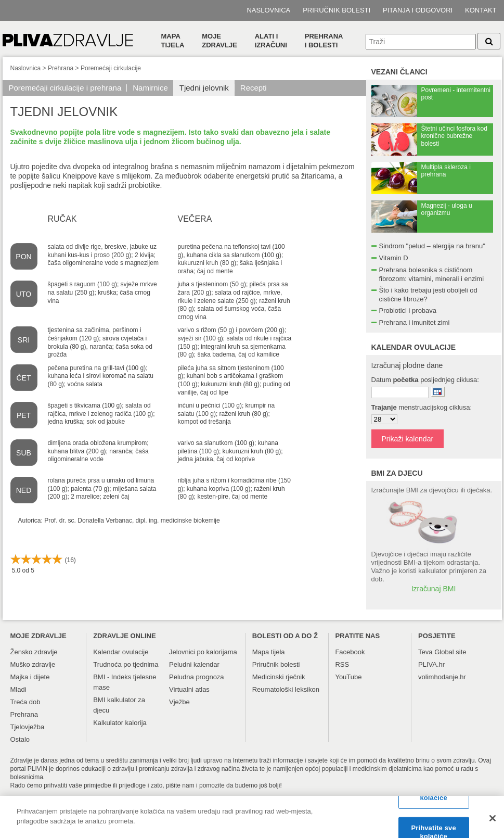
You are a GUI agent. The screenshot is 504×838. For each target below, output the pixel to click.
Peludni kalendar (194, 664)
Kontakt (481, 10)
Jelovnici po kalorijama (203, 652)
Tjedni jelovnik (204, 88)
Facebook (350, 652)
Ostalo (20, 739)
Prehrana (61, 68)
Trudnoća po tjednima (126, 664)
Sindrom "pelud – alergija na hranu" (432, 246)
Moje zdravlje (219, 41)
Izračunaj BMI (434, 589)
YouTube (348, 677)
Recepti (254, 88)
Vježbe (179, 702)
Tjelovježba (28, 727)
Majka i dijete (30, 677)
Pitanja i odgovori (418, 10)
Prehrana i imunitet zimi (415, 322)
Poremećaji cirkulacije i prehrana (65, 88)
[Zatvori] (493, 823)
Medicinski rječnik (279, 677)
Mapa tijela (173, 41)
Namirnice (150, 88)
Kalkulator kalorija (120, 723)
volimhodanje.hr (442, 677)
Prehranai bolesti (324, 41)
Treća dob (25, 702)
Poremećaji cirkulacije (111, 68)
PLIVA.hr (431, 664)
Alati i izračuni (271, 41)
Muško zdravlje (33, 664)
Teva (425, 652)
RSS (342, 664)
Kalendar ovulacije (121, 652)
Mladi (18, 689)
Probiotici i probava (408, 310)
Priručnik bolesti (337, 10)
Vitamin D (394, 258)
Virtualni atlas (189, 689)
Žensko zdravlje (34, 652)
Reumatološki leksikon (286, 689)
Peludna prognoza (197, 677)
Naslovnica (268, 10)
